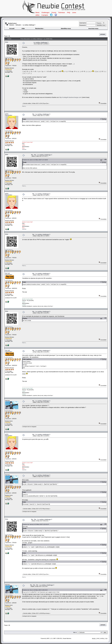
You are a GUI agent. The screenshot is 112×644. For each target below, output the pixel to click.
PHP (98, 639)
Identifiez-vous (66, 28)
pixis (7, 114)
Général (12, 25)
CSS (106, 639)
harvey (7, 401)
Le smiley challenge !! (29, 25)
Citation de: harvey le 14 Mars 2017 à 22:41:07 (36, 524)
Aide (23, 28)
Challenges (45, 13)
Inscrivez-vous (93, 28)
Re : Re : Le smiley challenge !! (42, 155)
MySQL (94, 639)
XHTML (102, 639)
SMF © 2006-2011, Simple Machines (62, 638)
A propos (45, 15)
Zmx (7, 42)
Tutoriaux (62, 13)
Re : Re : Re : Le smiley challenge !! (42, 585)
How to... (24, 106)
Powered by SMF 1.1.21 (47, 638)
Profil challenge (9, 58)
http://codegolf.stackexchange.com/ (70, 97)
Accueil (12, 28)
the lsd (7, 273)
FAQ (69, 13)
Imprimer (103, 34)
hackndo (24, 149)
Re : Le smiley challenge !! (41, 114)
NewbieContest (12, 23)
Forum (54, 13)
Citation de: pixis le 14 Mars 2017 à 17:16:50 (35, 160)
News (37, 13)
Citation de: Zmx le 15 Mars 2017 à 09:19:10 (35, 590)
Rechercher (40, 28)
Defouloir (18, 25)
